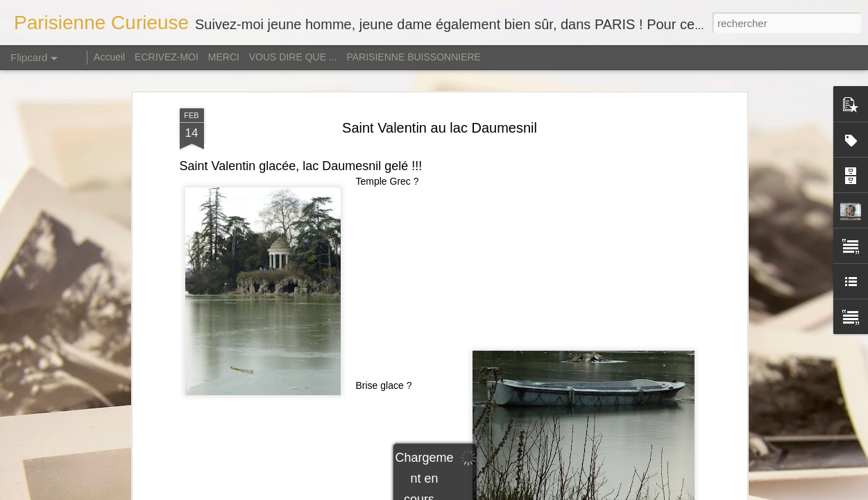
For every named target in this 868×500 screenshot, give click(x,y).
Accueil (111, 57)
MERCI (224, 57)
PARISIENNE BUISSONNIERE (413, 57)
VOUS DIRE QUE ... (293, 57)
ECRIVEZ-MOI (167, 57)
